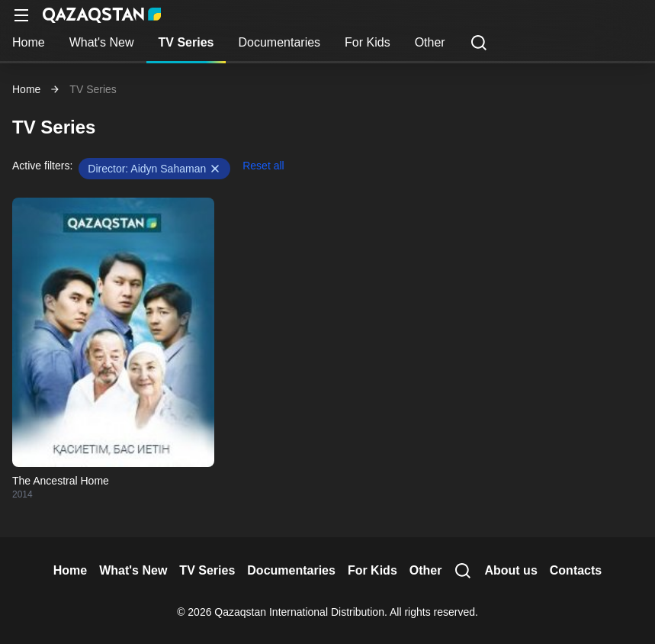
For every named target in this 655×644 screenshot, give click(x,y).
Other (430, 42)
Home (29, 42)
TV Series (186, 42)
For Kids (368, 42)
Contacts (576, 570)
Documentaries (279, 42)
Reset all (263, 166)
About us (511, 570)
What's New (102, 42)
